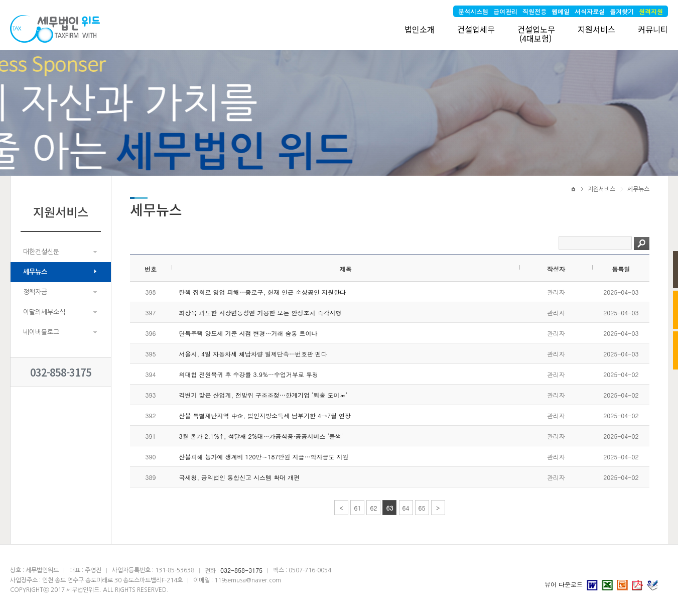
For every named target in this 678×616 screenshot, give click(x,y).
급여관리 (505, 11)
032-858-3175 (61, 372)
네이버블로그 (41, 332)
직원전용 (534, 11)
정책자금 (35, 292)
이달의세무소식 (44, 312)
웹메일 (561, 11)
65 (422, 508)
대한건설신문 (41, 252)
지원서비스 (596, 29)
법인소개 (420, 29)
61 (357, 508)
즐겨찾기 (622, 11)
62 (373, 508)
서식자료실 (590, 11)
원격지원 (651, 11)
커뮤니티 (653, 29)
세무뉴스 (35, 272)
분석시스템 (473, 11)
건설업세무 (476, 29)
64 (406, 508)
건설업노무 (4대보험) (536, 34)
